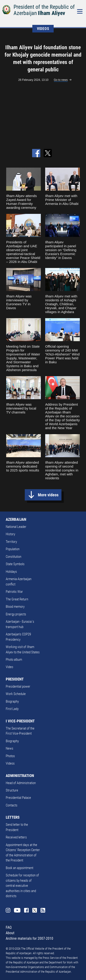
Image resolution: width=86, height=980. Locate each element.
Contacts (12, 805)
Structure (12, 790)
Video (9, 667)
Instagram (8, 910)
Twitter (35, 910)
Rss (43, 910)
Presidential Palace (18, 798)
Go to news (61, 80)
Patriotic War (14, 592)
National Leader (16, 527)
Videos (10, 763)
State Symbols (15, 564)
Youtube (17, 910)
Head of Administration (21, 783)
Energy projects (16, 614)
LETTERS (13, 817)
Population (13, 549)
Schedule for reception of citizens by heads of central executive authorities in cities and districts (22, 886)
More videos (48, 495)
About (10, 933)
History (10, 534)
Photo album (14, 660)
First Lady (12, 709)
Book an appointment (19, 868)
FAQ (9, 927)
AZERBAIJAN (16, 519)
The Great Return (17, 599)
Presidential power (18, 686)
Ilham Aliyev (51, 13)
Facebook (26, 910)
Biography (12, 701)
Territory (11, 542)
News (10, 748)
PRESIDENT (15, 679)
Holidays (11, 572)
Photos (10, 756)
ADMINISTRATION (20, 776)
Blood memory (15, 607)
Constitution (14, 557)
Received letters (16, 837)
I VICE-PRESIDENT (20, 721)
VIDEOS (43, 29)
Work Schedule (16, 694)
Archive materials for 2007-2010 (29, 938)
